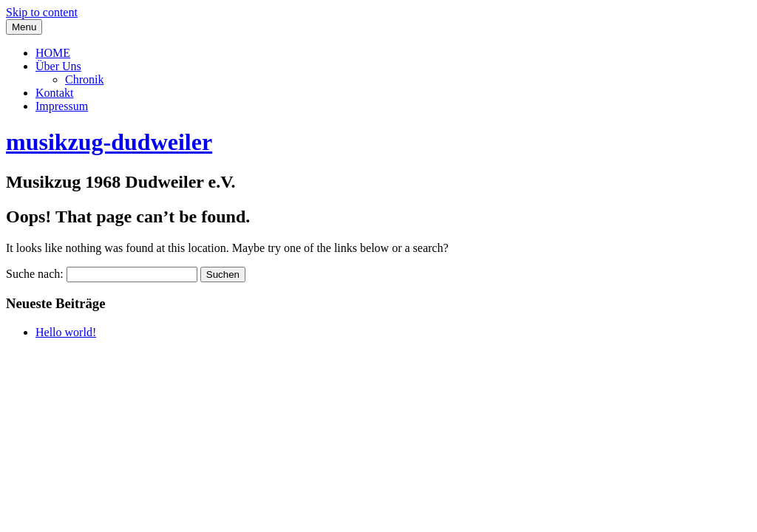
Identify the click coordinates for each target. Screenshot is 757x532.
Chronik (84, 79)
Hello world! (66, 332)
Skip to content (42, 12)
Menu (24, 27)
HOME (53, 53)
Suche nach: (35, 274)
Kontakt (55, 93)
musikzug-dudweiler (109, 142)
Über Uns (58, 66)
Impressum (62, 106)
